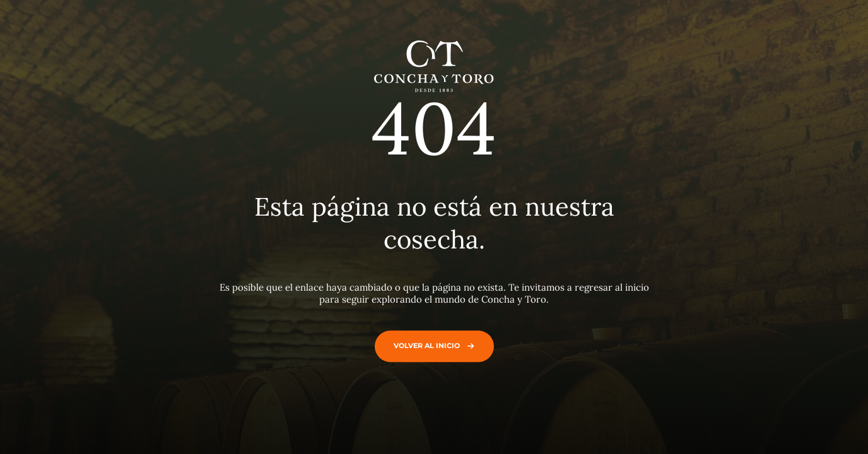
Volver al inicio (431, 346)
